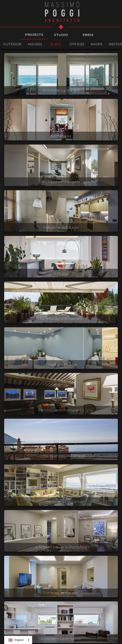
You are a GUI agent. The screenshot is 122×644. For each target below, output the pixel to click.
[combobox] (18, 640)
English (16, 640)
